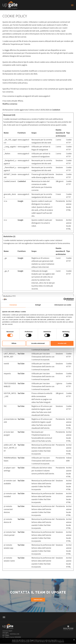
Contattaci (38, 600)
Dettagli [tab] (38, 305)
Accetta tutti (62, 343)
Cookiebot (56, 110)
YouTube (21, 354)
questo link (61, 640)
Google (20, 201)
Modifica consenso (10, 104)
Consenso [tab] (13, 305)
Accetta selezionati (38, 343)
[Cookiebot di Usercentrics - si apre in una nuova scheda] (65, 299)
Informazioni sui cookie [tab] (63, 305)
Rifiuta (14, 343)
